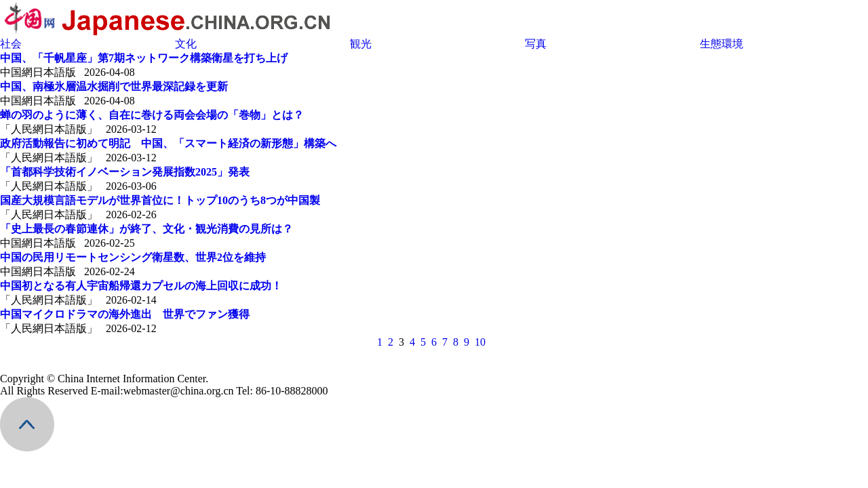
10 (480, 342)
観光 (361, 44)
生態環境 (722, 44)
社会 (11, 44)
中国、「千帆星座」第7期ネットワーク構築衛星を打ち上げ (144, 58)
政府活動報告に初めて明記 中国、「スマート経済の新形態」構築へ (168, 143)
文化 (186, 44)
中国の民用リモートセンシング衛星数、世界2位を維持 (133, 257)
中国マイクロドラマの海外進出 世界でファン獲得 (125, 314)
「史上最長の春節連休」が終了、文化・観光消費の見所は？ (146, 229)
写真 (536, 44)
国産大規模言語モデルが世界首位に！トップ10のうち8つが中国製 (160, 200)
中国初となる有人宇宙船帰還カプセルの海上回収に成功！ (141, 286)
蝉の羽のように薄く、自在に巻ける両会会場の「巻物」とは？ (152, 115)
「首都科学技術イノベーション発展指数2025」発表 (125, 172)
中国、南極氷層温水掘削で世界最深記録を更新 (114, 86)
